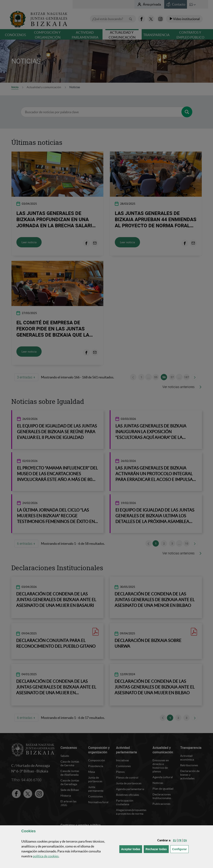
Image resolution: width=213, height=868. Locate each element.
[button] (175, 840)
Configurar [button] (181, 849)
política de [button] (46, 856)
